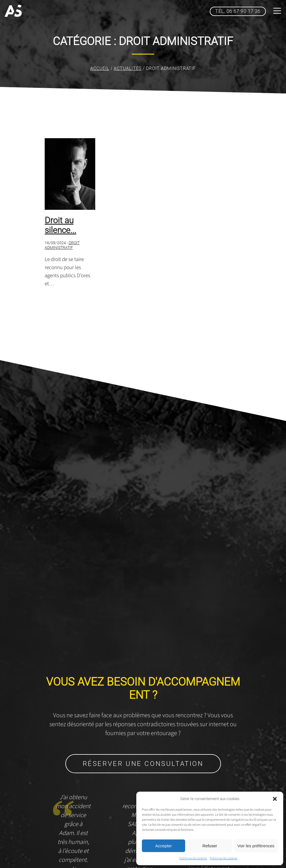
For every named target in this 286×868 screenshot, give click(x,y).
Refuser (210, 846)
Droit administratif (62, 245)
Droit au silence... (60, 225)
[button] (275, 799)
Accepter (164, 846)
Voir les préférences (256, 846)
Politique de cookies (193, 858)
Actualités (127, 68)
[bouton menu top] (277, 11)
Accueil (100, 68)
